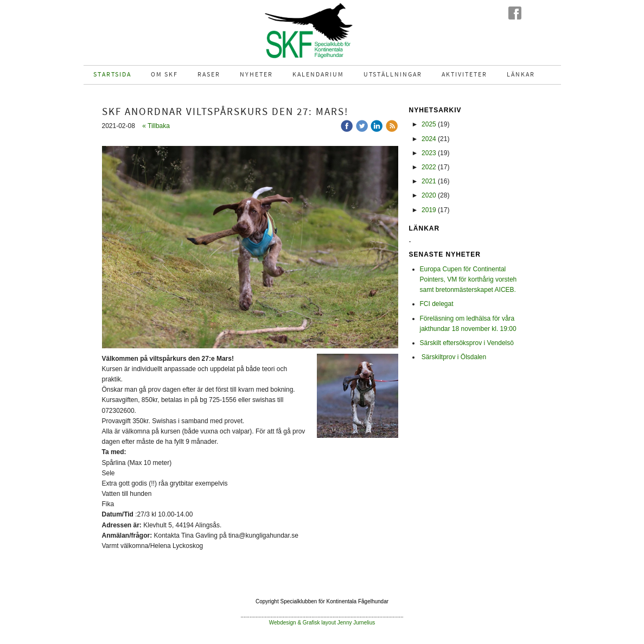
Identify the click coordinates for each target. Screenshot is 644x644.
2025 (429, 124)
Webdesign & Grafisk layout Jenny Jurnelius (322, 623)
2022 (429, 167)
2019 (429, 210)
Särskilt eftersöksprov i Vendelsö (467, 343)
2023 (429, 153)
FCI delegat (437, 304)
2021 (429, 181)
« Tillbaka (156, 126)
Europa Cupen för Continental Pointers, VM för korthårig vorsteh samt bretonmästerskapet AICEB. (468, 279)
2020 (429, 195)
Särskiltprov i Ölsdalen (453, 357)
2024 (429, 139)
